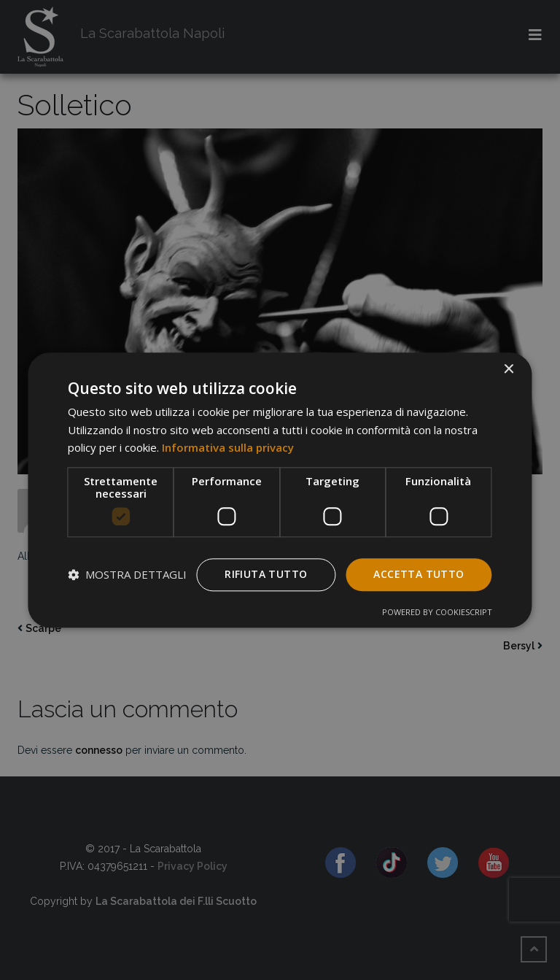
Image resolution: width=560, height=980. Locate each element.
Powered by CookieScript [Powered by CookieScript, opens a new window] (437, 612)
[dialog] (280, 490)
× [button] (509, 370)
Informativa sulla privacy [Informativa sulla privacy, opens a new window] (228, 448)
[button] (127, 575)
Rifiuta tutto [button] (266, 574)
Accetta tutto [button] (419, 574)
